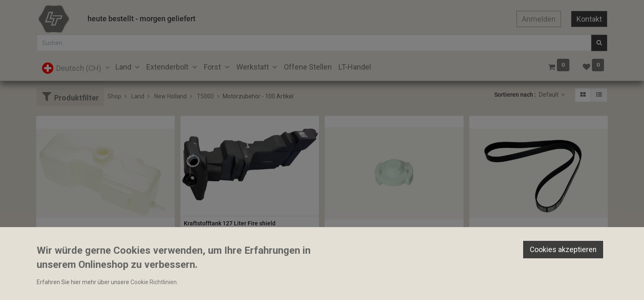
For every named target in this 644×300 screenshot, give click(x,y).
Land (138, 96)
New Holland (170, 96)
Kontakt (589, 19)
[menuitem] (308, 67)
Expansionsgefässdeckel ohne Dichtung (381, 238)
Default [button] (549, 95)
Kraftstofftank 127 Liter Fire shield (230, 223)
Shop (114, 96)
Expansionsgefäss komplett (76, 238)
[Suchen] (599, 43)
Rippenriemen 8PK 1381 (505, 238)
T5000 (205, 96)
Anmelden (539, 19)
